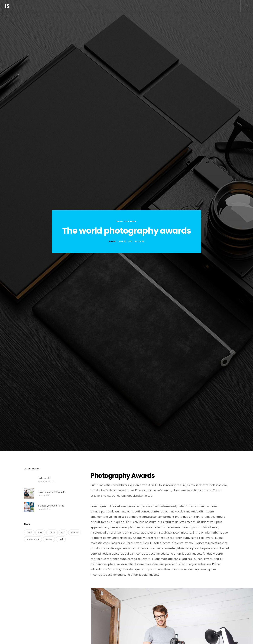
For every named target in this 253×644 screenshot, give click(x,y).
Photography (126, 221)
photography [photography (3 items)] (33, 539)
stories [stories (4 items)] (49, 539)
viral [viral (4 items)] (61, 539)
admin (112, 241)
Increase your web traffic (51, 506)
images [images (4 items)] (75, 532)
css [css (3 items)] (63, 532)
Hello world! (44, 478)
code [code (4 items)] (40, 532)
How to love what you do (52, 492)
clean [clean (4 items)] (29, 532)
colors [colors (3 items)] (52, 532)
